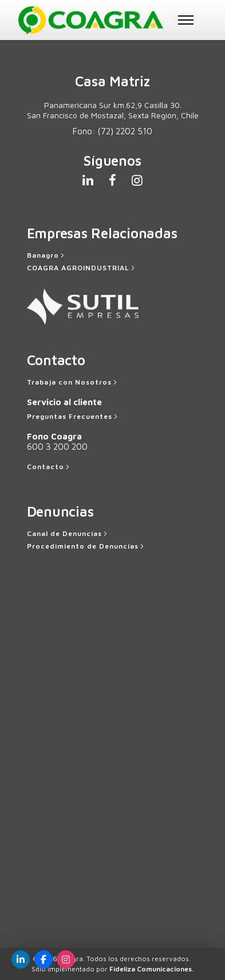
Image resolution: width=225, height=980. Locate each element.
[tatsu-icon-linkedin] (91, 180)
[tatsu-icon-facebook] (116, 180)
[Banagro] (47, 255)
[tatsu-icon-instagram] (137, 180)
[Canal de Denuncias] (68, 534)
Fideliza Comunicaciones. (151, 969)
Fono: (112, 131)
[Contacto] (49, 467)
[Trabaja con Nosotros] (73, 382)
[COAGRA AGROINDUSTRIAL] (82, 268)
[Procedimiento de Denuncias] (86, 546)
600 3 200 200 (57, 447)
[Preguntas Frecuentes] (73, 417)
